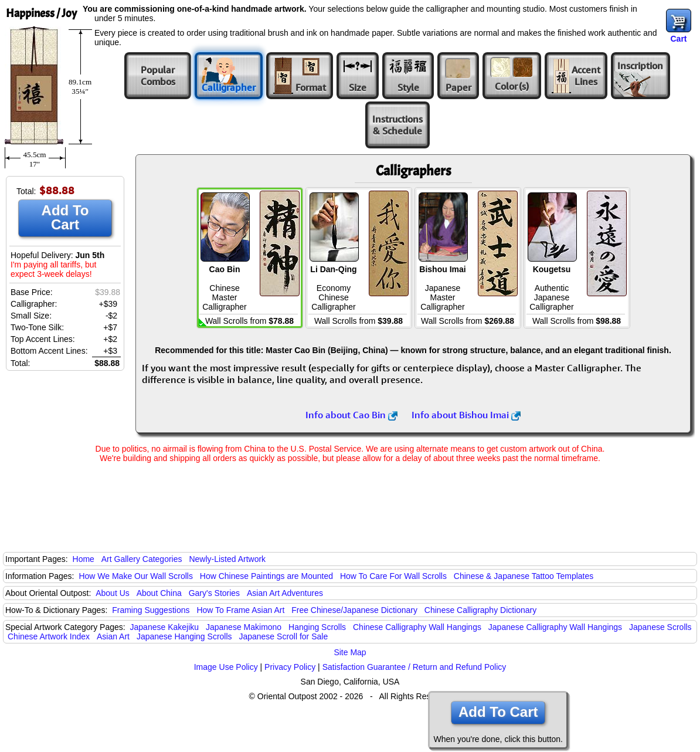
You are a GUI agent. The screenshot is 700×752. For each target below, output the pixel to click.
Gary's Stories (214, 593)
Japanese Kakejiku (165, 627)
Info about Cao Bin (351, 415)
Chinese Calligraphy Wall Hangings (417, 627)
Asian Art (113, 636)
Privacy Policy (290, 667)
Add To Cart (65, 217)
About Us (113, 593)
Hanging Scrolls (317, 627)
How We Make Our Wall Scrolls (135, 576)
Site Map (350, 652)
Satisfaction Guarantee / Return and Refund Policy (414, 667)
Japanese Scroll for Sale (283, 636)
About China (159, 593)
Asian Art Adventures (285, 593)
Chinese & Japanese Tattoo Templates (524, 576)
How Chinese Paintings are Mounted (266, 576)
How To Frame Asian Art (240, 610)
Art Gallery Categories (142, 559)
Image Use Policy (226, 667)
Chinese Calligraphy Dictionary (480, 610)
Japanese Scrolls (660, 627)
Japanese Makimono (244, 627)
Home (84, 559)
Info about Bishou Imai (466, 415)
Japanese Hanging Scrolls (184, 636)
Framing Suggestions (151, 610)
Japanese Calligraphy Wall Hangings (555, 627)
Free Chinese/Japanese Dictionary (354, 610)
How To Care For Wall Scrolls (393, 576)
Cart (678, 39)
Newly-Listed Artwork (227, 559)
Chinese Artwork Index (49, 636)
